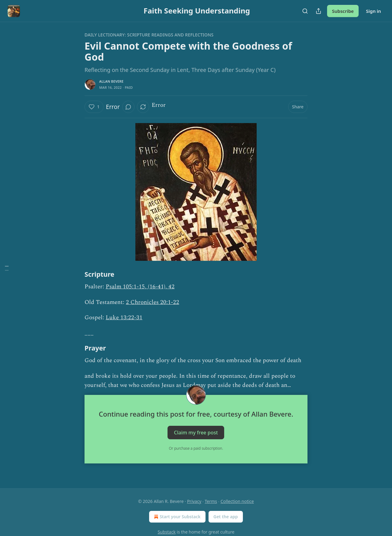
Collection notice (237, 501)
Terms (211, 501)
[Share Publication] (318, 11)
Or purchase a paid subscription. (196, 448)
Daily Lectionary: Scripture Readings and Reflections (149, 35)
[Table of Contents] (7, 268)
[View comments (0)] (128, 107)
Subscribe (343, 11)
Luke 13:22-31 (124, 318)
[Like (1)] (94, 107)
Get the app (226, 517)
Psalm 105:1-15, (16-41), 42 (140, 287)
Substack (167, 532)
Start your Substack (177, 517)
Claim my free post (196, 433)
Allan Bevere (111, 81)
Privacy (194, 501)
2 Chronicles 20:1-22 (153, 302)
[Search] (305, 11)
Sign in (373, 11)
